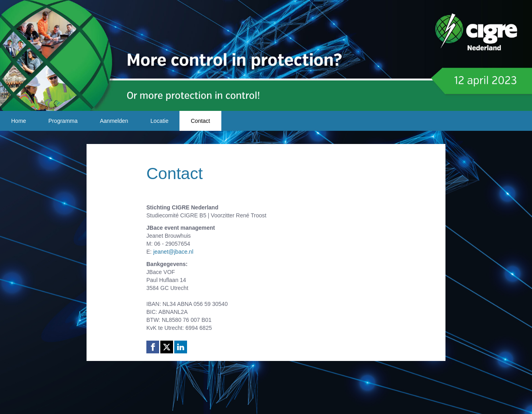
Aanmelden (114, 121)
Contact (200, 121)
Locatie (159, 121)
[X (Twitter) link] (167, 347)
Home (19, 121)
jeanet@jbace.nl (173, 252)
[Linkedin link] (181, 347)
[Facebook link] (153, 347)
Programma (63, 121)
